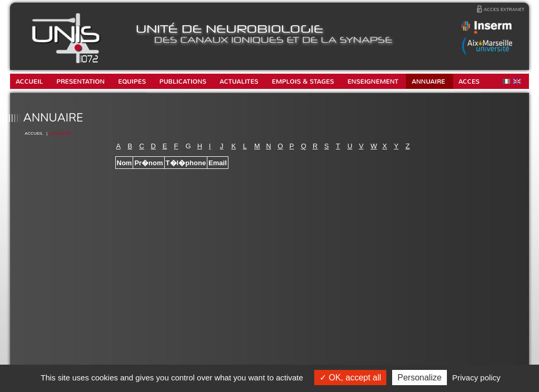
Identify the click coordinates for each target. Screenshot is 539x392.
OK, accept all (350, 378)
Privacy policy (476, 378)
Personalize (420, 378)
